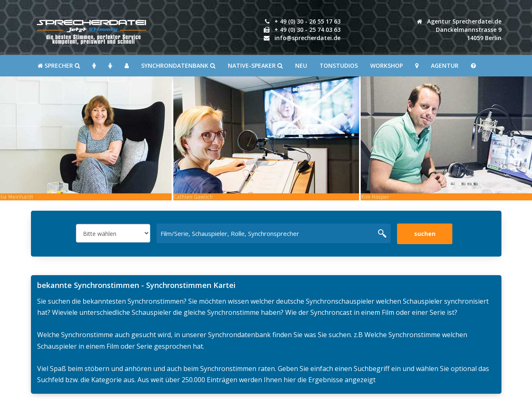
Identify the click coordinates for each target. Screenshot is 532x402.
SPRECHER (59, 65)
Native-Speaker (255, 65)
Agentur (445, 65)
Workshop (387, 65)
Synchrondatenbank (178, 65)
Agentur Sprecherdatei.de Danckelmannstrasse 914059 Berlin (459, 30)
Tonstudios (339, 65)
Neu (301, 65)
